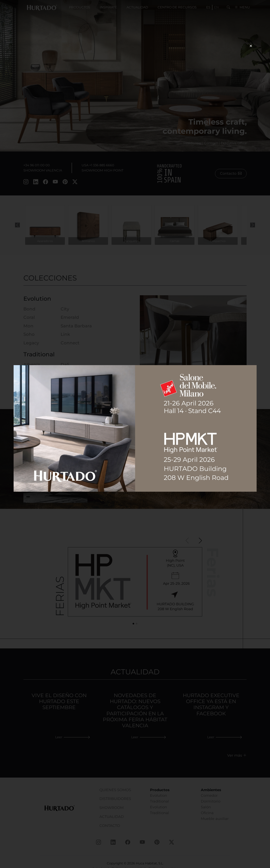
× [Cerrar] (251, 46)
